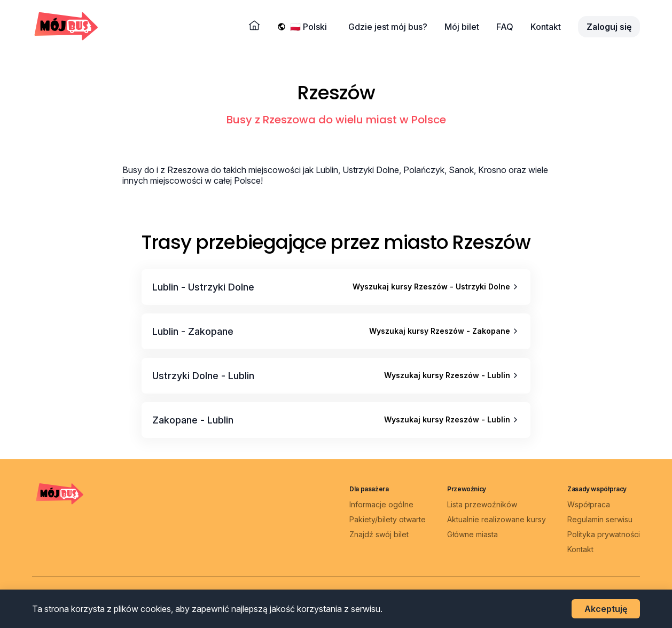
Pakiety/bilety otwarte (388, 519)
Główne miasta (472, 534)
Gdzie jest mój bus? (388, 27)
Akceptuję (606, 609)
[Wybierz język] (311, 27)
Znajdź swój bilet (379, 534)
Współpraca (589, 504)
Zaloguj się (609, 27)
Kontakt (546, 27)
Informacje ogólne (381, 504)
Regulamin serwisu (600, 519)
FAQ (505, 27)
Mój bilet (462, 27)
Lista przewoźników (482, 504)
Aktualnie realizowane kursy (497, 519)
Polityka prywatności (604, 534)
